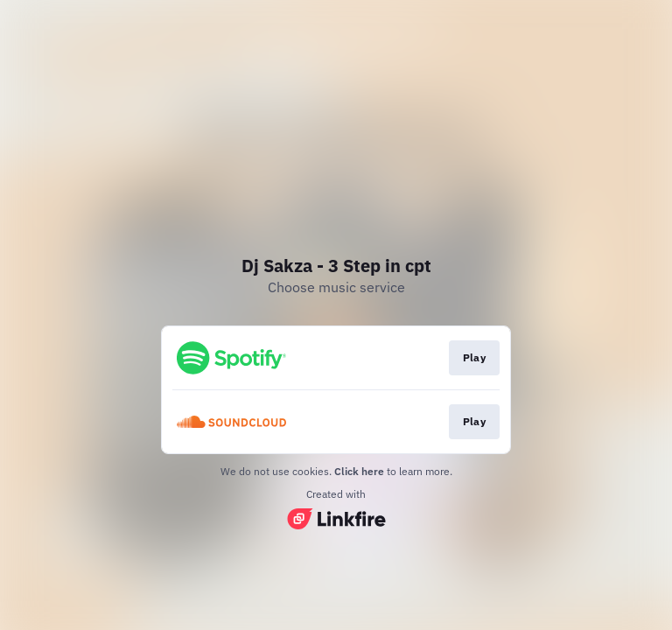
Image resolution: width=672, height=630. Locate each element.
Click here (359, 471)
